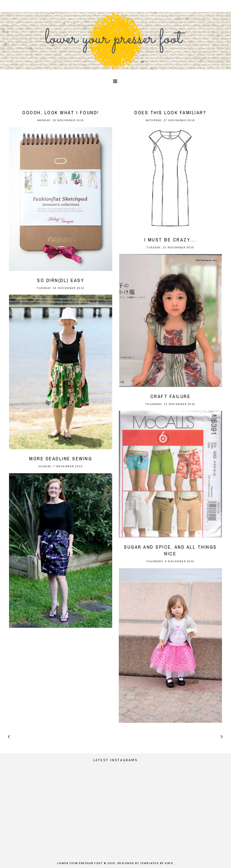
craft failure (171, 396)
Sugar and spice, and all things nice (170, 550)
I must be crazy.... (171, 240)
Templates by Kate (157, 863)
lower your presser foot (80, 863)
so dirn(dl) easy (61, 280)
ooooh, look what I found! (61, 112)
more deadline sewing (61, 459)
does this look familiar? (170, 112)
